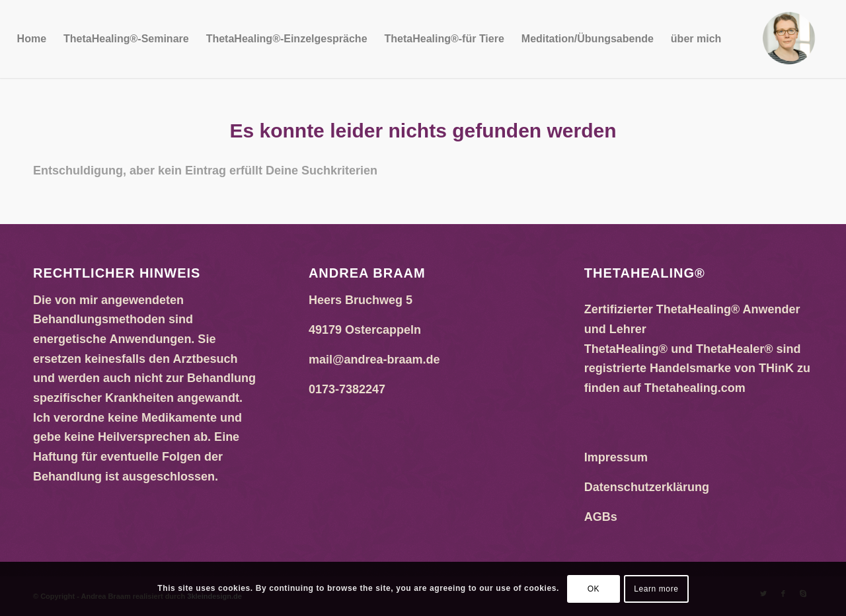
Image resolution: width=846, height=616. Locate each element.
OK (594, 589)
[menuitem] (32, 39)
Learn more (656, 589)
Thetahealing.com (695, 388)
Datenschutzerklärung (647, 487)
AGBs (601, 517)
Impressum (616, 457)
